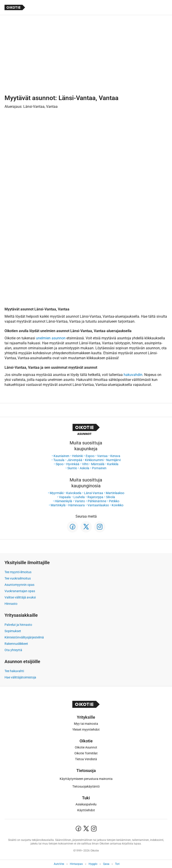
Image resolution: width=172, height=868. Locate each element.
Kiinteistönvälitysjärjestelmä (24, 637)
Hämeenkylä (63, 501)
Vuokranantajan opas (20, 591)
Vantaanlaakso (98, 505)
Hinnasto (11, 604)
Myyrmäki (57, 493)
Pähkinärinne (97, 501)
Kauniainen (61, 456)
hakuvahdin (133, 375)
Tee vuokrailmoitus (18, 578)
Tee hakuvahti (14, 671)
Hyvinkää (73, 464)
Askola (85, 468)
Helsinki (78, 456)
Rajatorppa (95, 497)
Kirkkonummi (94, 460)
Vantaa (102, 456)
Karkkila (113, 464)
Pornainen (99, 468)
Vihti (85, 464)
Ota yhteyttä (13, 650)
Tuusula (59, 460)
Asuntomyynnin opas (19, 585)
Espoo (90, 456)
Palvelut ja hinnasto (18, 625)
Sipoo (60, 464)
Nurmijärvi (113, 460)
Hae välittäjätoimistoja (20, 677)
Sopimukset (13, 631)
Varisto (80, 501)
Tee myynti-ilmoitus (18, 572)
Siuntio (72, 468)
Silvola (111, 497)
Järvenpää (75, 460)
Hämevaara (77, 505)
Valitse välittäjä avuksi (20, 597)
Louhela (79, 497)
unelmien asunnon (51, 338)
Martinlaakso (115, 493)
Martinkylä (58, 505)
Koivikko (118, 505)
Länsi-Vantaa (94, 493)
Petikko (114, 501)
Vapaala (65, 497)
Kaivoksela (74, 493)
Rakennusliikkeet (16, 644)
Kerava (115, 456)
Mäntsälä (98, 464)
